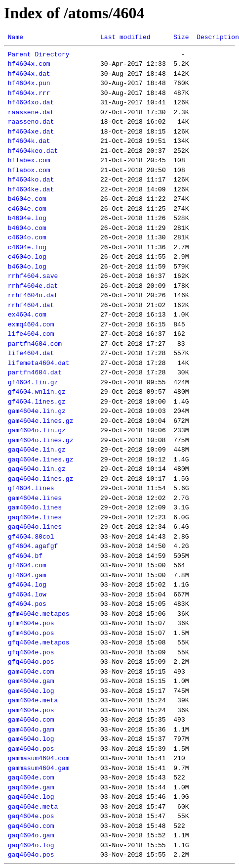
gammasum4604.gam (39, 768)
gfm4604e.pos (31, 623)
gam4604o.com (31, 720)
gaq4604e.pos (31, 816)
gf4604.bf (25, 556)
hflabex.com (29, 160)
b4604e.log (27, 218)
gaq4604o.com (31, 826)
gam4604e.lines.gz (41, 421)
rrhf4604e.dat (33, 286)
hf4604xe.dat (31, 132)
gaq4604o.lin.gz (37, 469)
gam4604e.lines (35, 498)
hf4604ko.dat (31, 180)
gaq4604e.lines (35, 517)
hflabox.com (29, 170)
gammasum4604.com (39, 758)
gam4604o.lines (35, 507)
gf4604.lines (31, 488)
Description (218, 37)
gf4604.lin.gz (33, 382)
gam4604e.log (31, 691)
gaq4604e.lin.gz (37, 450)
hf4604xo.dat (31, 102)
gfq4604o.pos (31, 662)
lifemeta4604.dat (39, 363)
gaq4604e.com (31, 777)
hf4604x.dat (29, 74)
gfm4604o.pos (31, 633)
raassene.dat (31, 112)
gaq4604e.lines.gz (41, 459)
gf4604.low (27, 594)
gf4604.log (27, 585)
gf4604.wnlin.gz (37, 392)
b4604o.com (27, 228)
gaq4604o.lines (35, 527)
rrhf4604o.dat (33, 295)
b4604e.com (27, 199)
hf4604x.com (29, 64)
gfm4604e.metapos (39, 614)
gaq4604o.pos (31, 855)
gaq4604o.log (31, 845)
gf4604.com (27, 565)
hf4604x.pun (29, 83)
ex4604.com (27, 315)
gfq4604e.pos (31, 652)
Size (181, 37)
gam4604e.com (31, 672)
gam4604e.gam (31, 681)
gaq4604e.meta (33, 807)
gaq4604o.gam (31, 835)
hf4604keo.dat (33, 151)
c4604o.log (27, 257)
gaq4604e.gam (31, 787)
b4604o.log (27, 267)
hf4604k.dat (29, 141)
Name (16, 37)
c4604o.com (27, 237)
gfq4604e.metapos (39, 642)
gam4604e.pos (31, 710)
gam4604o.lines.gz (41, 440)
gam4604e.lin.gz (37, 411)
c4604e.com (27, 209)
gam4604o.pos (31, 749)
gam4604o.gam (31, 730)
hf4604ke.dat (31, 189)
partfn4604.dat (35, 372)
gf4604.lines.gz (37, 402)
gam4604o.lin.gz (37, 430)
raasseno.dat (31, 122)
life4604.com (31, 334)
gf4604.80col (31, 537)
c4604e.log (27, 247)
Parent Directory (39, 54)
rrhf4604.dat (31, 305)
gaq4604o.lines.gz (41, 479)
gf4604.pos (27, 604)
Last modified (125, 37)
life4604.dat (31, 353)
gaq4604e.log (31, 797)
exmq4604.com (31, 324)
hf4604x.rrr (29, 93)
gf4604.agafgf (33, 546)
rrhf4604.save (33, 276)
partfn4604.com (35, 344)
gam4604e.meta (33, 700)
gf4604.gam (27, 575)
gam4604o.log (31, 739)
